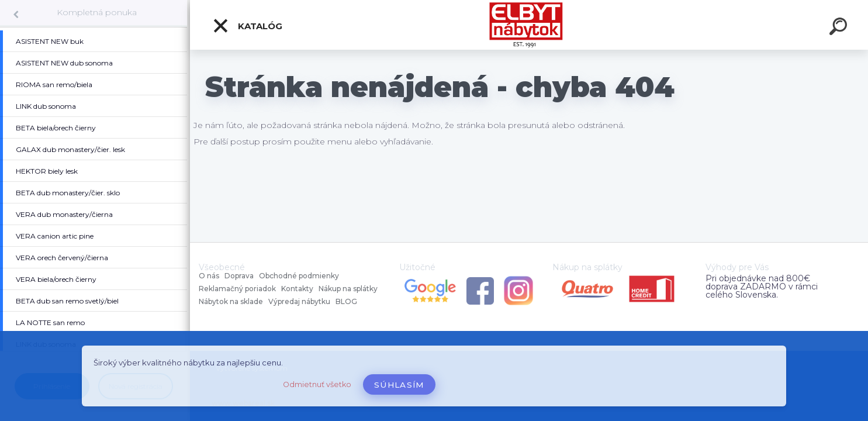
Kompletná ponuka (97, 12)
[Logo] (529, 25)
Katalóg (247, 26)
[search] (840, 28)
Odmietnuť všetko (317, 384)
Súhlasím (399, 385)
